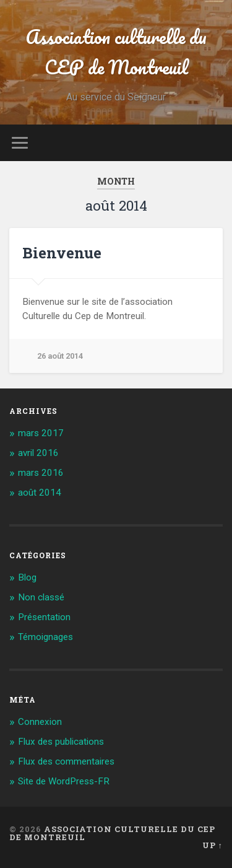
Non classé (41, 597)
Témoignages (45, 637)
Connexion (40, 722)
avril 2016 (38, 453)
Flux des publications (61, 742)
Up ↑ (213, 845)
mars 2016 (41, 473)
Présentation (44, 617)
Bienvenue (62, 253)
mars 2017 (41, 433)
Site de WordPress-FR (64, 781)
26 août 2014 (60, 356)
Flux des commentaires (66, 761)
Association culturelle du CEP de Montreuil (116, 52)
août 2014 (40, 493)
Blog (27, 577)
